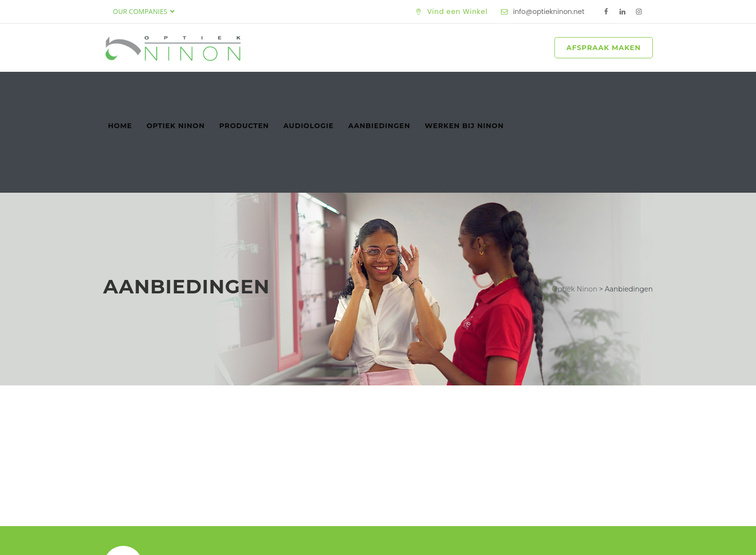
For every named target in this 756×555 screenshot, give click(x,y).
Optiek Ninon (176, 86)
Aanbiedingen (379, 86)
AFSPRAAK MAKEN (604, 48)
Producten (244, 86)
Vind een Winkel (458, 12)
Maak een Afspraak (589, 474)
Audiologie (309, 86)
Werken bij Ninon (464, 86)
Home (120, 86)
